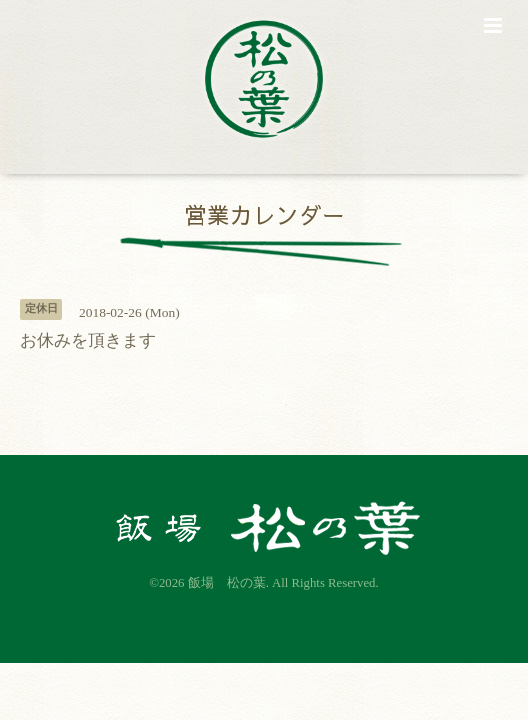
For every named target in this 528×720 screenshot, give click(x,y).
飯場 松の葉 (227, 583)
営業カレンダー (264, 214)
